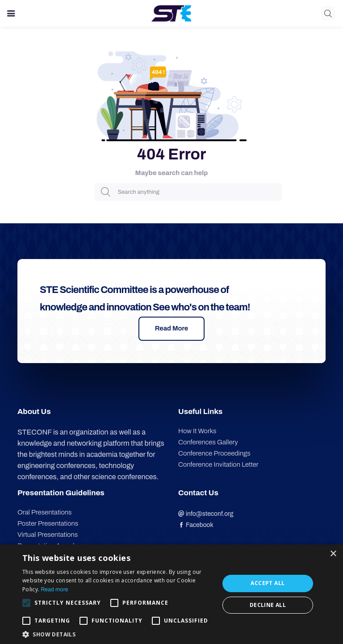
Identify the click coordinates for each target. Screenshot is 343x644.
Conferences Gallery (208, 442)
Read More (172, 328)
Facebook (196, 525)
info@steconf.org (206, 514)
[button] (118, 634)
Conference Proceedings (214, 453)
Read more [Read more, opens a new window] (54, 590)
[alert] (171, 594)
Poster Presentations (48, 523)
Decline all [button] (268, 605)
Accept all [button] (268, 583)
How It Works (197, 431)
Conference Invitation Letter (218, 464)
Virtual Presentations (48, 535)
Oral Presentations (44, 512)
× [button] (333, 554)
